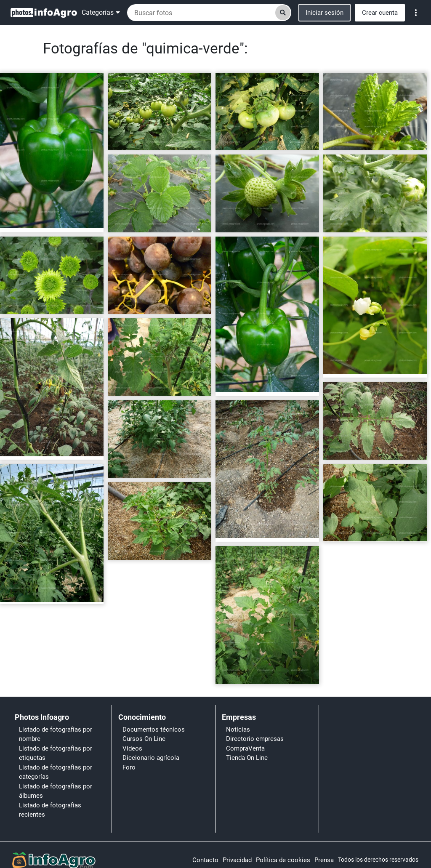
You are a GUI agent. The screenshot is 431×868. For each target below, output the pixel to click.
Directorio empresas (255, 739)
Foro (129, 767)
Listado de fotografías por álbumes (56, 791)
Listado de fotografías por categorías (56, 772)
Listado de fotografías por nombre (56, 734)
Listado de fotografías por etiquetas (56, 753)
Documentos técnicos (154, 730)
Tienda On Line (247, 758)
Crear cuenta (380, 13)
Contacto (205, 860)
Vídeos (132, 748)
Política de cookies (283, 860)
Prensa (324, 860)
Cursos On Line (144, 739)
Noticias (238, 730)
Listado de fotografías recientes (50, 810)
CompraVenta (245, 748)
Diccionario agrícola (151, 758)
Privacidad (237, 860)
